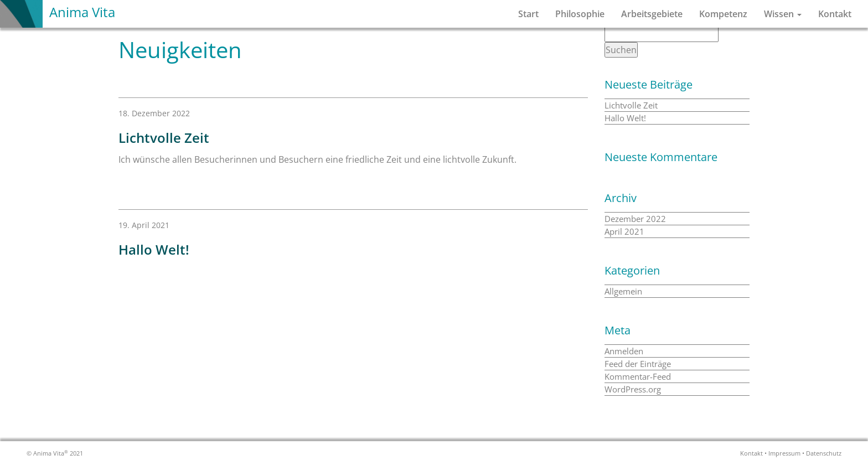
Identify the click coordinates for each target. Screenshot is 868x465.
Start (528, 14)
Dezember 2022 (635, 219)
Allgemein (623, 291)
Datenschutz (824, 453)
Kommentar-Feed (638, 376)
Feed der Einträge (638, 364)
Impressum (784, 453)
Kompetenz (723, 14)
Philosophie (580, 14)
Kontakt (835, 14)
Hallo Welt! (625, 118)
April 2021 (624, 231)
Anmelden (624, 351)
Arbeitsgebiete (652, 14)
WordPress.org (633, 389)
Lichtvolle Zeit (631, 105)
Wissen (783, 14)
